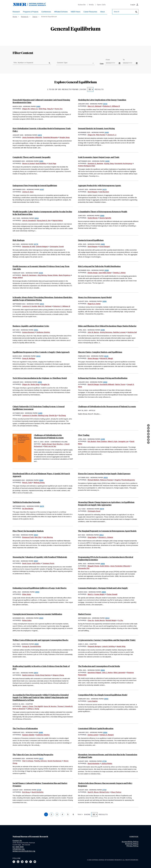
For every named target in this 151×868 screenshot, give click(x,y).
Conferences (46, 12)
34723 (105, 104)
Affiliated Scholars (61, 12)
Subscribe (82, 5)
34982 (38, 106)
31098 (103, 439)
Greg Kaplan (92, 537)
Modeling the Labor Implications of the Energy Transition (102, 100)
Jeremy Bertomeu (106, 332)
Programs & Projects (31, 12)
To (126, 60)
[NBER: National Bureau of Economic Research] (31, 6)
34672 (40, 135)
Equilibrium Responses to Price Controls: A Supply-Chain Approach (41, 352)
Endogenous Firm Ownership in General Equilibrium (35, 185)
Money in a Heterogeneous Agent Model (95, 297)
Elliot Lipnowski (119, 672)
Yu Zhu (121, 620)
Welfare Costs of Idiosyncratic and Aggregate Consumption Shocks (40, 640)
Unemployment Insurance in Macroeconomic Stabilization (37, 614)
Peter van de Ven (50, 446)
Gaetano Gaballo (28, 735)
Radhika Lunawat (119, 332)
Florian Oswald (112, 594)
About (102, 12)
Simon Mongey (93, 358)
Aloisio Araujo (93, 273)
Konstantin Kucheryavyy (123, 163)
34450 (107, 132)
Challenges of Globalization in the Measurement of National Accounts (107, 406)
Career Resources (90, 12)
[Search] (136, 12)
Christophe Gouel (94, 511)
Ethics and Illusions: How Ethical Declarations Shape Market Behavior (107, 326)
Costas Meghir (99, 594)
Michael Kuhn (104, 792)
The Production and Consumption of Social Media (99, 666)
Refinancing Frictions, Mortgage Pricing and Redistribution (103, 378)
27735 (104, 761)
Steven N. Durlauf (28, 163)
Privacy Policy (133, 846)
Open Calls (101, 5)
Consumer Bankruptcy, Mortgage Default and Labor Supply (103, 588)
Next (80, 814)
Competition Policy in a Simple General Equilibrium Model (103, 695)
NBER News (76, 12)
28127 (41, 759)
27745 (39, 790)
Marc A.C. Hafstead (94, 106)
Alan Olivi (38, 537)
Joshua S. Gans (28, 192)
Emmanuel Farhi (28, 537)
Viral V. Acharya (28, 761)
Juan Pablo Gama (105, 273)
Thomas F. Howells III (65, 706)
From (110, 60)
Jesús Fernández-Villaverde (32, 137)
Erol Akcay (26, 792)
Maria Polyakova (64, 275)
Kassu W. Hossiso (50, 706)
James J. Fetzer (28, 706)
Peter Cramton (102, 441)
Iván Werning (48, 537)
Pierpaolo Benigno (94, 646)
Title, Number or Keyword (23, 63)
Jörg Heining (42, 275)
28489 (41, 732)
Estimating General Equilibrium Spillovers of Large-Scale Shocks (40, 588)
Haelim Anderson (28, 675)
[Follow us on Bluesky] (22, 862)
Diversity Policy (132, 844)
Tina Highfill (38, 706)
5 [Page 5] (68, 814)
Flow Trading (84, 435)
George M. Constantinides (32, 646)
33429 (41, 273)
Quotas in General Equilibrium (91, 240)
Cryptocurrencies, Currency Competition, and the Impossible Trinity (107, 640)
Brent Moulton (58, 444)
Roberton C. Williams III (111, 106)
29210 (107, 618)
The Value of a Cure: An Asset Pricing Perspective (33, 755)
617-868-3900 (18, 847)
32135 (106, 356)
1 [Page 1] (46, 814)
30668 (41, 480)
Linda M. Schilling (108, 646)
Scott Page (52, 163)
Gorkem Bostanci (28, 332)
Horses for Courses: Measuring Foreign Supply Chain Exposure (104, 474)
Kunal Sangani (105, 246)
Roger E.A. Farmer (94, 304)
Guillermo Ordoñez (43, 332)
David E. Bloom (93, 792)
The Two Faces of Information (25, 728)
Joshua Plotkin (107, 763)
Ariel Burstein (104, 192)
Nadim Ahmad (47, 444)
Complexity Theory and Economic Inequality (32, 157)
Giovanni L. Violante (106, 537)
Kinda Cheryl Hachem (43, 675)
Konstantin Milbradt (107, 384)
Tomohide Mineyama (50, 137)
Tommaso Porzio (48, 563)
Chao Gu (91, 620)
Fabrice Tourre (120, 384)
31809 (40, 413)
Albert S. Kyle (113, 441)
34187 (42, 189)
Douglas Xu (45, 384)
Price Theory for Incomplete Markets (28, 531)
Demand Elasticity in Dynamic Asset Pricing (96, 128)
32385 (103, 330)
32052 (40, 382)
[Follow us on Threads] (26, 862)
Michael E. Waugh (107, 358)
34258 (107, 161)
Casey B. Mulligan (29, 358)
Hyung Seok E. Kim (44, 220)
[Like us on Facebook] (31, 862)
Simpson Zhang (58, 675)
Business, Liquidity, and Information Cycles (31, 326)
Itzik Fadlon (36, 563)
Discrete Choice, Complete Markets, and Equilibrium (100, 352)
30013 (101, 535)
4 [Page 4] (62, 814)
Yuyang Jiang (109, 163)
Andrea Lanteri (93, 735)
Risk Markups (19, 240)
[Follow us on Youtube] (35, 862)
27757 (104, 790)
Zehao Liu (34, 109)
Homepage (134, 837)
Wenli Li (91, 594)
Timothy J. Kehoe (119, 273)
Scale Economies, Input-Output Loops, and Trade (99, 157)
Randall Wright (111, 620)
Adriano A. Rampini (107, 735)
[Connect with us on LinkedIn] (18, 862)
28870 (36, 673)
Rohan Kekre (27, 620)
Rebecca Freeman (107, 480)
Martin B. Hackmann (29, 275)
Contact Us (17, 841)
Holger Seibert (18, 278)
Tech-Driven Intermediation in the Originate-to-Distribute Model (40, 378)
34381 (41, 161)
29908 (37, 592)
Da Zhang (62, 415)
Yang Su (50, 109)
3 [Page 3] (57, 814)
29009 (36, 644)
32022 (105, 382)
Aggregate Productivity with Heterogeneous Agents (99, 185)
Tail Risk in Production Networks (26, 502)
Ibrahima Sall (132, 332)
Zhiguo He (26, 109)
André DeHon (105, 566)
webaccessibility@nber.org (24, 851)
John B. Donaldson (29, 220)
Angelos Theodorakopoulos (125, 480)
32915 (42, 304)
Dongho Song (65, 137)
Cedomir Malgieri (42, 246)
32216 (38, 356)
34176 (104, 189)
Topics (35, 17)
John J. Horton (107, 672)
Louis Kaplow (93, 701)
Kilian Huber (27, 594)
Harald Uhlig (121, 646)
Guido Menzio (93, 218)
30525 (106, 478)
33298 (107, 270)
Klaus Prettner (116, 792)
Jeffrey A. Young (33, 709)
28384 (105, 732)
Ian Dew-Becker (28, 508)
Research (16, 12)
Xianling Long (43, 415)
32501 (36, 330)
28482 (106, 699)
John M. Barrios (93, 332)
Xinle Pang (42, 109)
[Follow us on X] (14, 862)
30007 (36, 561)
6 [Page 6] (73, 814)
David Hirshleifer (94, 763)
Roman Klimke (53, 275)
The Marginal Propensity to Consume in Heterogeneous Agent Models (107, 531)
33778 (36, 244)
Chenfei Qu (53, 415)
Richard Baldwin (94, 480)
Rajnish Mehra (58, 220)
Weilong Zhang (39, 482)
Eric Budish (92, 441)
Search (117, 12)
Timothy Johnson (40, 761)
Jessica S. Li (112, 135)
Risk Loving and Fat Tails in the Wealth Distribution (99, 266)
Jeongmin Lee (123, 441)
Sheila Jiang (35, 384)
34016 (36, 218)
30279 (102, 509)
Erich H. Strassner (19, 709)
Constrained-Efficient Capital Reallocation (96, 728)
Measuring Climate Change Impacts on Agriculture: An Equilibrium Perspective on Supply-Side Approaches (106, 503)
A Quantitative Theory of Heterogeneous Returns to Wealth (103, 212)
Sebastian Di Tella (29, 246)
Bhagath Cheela (93, 566)
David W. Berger (93, 384)
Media (91, 5)
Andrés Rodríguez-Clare (87, 166)
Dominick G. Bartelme (95, 163)
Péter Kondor (101, 135)
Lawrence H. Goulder (30, 306)
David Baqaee (93, 192)
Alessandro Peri (84, 568)
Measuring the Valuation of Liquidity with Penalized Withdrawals (40, 557)
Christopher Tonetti (57, 246)
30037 (36, 535)
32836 (104, 301)
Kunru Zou (59, 109)
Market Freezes (85, 614)
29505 (41, 618)
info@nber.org (19, 849)
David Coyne (27, 563)
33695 (103, 244)
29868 (104, 592)
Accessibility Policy (130, 842)
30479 (42, 506)
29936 (103, 564)
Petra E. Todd (27, 482)
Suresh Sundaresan (55, 761)
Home (15, 17)
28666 (103, 670)
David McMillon (41, 163)
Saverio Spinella (105, 218)
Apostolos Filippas (94, 672)
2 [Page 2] (51, 814)
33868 (102, 216)
